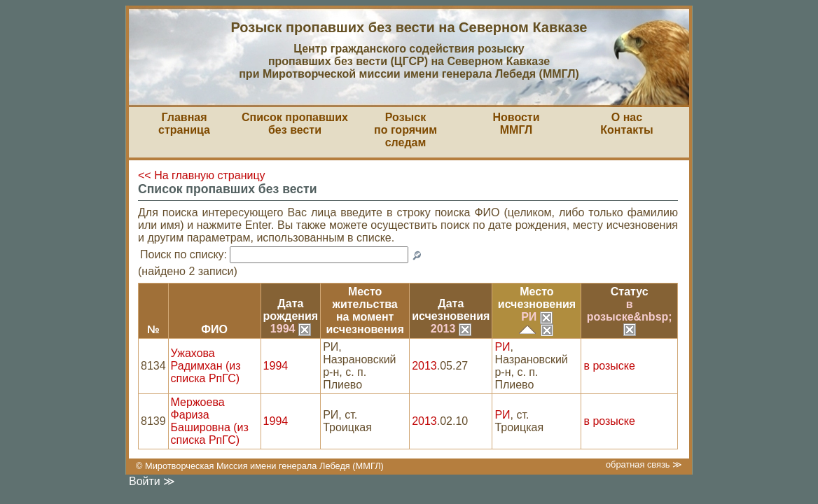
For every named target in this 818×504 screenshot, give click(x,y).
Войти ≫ (152, 481)
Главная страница (184, 124)
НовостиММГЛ (516, 124)
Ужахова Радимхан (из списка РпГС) (206, 366)
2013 (451, 329)
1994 (291, 329)
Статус (630, 292)
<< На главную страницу (202, 175)
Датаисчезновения (451, 310)
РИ (537, 317)
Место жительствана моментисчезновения (365, 310)
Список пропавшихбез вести (295, 124)
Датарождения (291, 310)
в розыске (609, 366)
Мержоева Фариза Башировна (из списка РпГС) (210, 421)
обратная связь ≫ (644, 464)
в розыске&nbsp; (630, 316)
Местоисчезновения (537, 298)
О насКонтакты (626, 124)
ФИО (214, 329)
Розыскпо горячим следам (405, 130)
